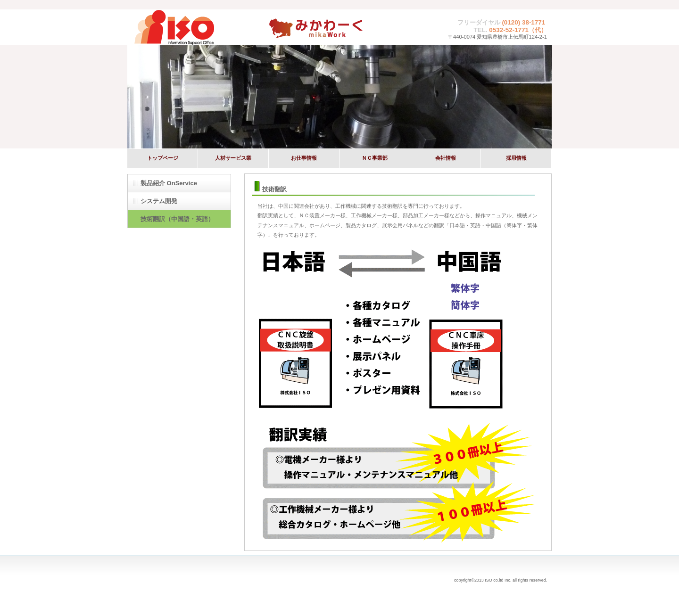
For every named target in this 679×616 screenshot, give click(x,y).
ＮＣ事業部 (375, 158)
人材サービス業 (233, 158)
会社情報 (446, 158)
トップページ (163, 158)
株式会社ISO (198, 27)
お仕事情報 (304, 158)
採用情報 (516, 158)
